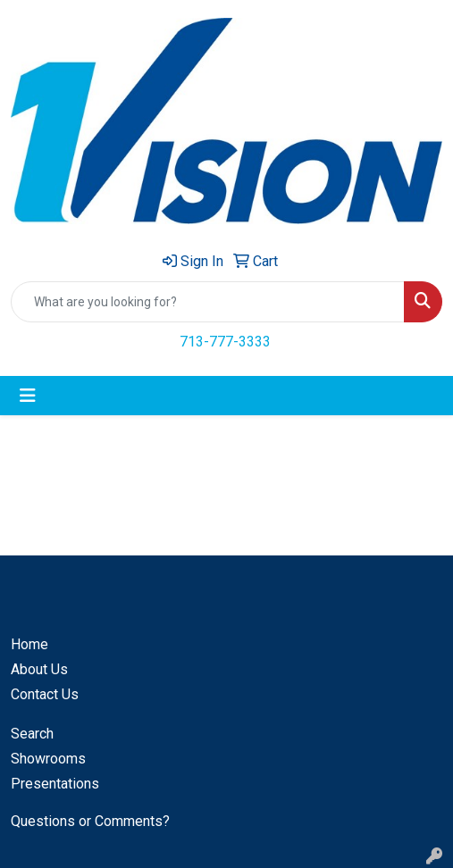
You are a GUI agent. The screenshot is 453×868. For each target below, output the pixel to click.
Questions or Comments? (90, 821)
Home (29, 644)
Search (32, 734)
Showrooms (48, 759)
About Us (39, 669)
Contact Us (45, 694)
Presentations (55, 784)
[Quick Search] (208, 302)
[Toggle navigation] (28, 396)
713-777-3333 (225, 342)
